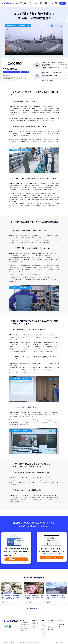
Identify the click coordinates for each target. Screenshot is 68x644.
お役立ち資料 (24, 633)
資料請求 (62, 3)
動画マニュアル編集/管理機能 (35, 626)
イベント (50, 3)
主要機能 (26, 3)
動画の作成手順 (25, 632)
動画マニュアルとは (24, 628)
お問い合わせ (56, 3)
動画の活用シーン (25, 630)
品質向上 (43, 630)
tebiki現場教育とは (19, 3)
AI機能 (34, 631)
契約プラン (42, 3)
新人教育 (43, 637)
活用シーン (31, 3)
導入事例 (46, 3)
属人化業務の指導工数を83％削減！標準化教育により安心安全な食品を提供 (56, 601)
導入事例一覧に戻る (33, 612)
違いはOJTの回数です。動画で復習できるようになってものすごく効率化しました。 (34, 601)
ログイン (52, 3)
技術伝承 (43, 635)
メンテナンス (44, 640)
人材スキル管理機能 (35, 629)
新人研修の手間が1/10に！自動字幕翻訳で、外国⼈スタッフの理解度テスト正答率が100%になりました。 (11, 601)
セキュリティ (36, 3)
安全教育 (43, 632)
